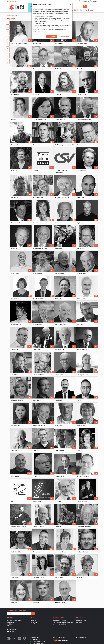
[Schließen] (70, 5)
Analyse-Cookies (39, 23)
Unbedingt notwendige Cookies (44, 16)
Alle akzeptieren (52, 36)
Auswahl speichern (64, 36)
